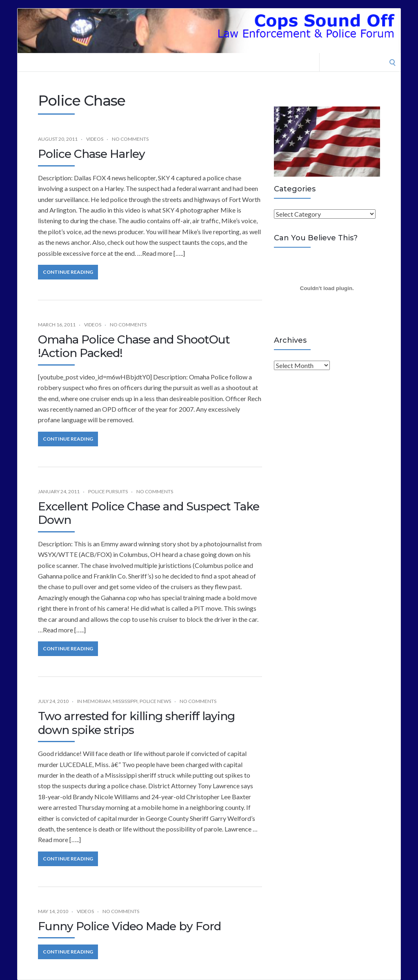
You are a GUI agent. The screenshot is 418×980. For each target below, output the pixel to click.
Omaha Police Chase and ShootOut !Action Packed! (134, 346)
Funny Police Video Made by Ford (129, 926)
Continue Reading (68, 272)
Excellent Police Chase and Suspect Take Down (149, 513)
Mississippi (125, 701)
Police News (155, 701)
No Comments (130, 139)
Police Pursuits (108, 491)
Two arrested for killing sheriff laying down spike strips (136, 723)
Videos (95, 139)
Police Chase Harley (91, 154)
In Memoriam (94, 701)
